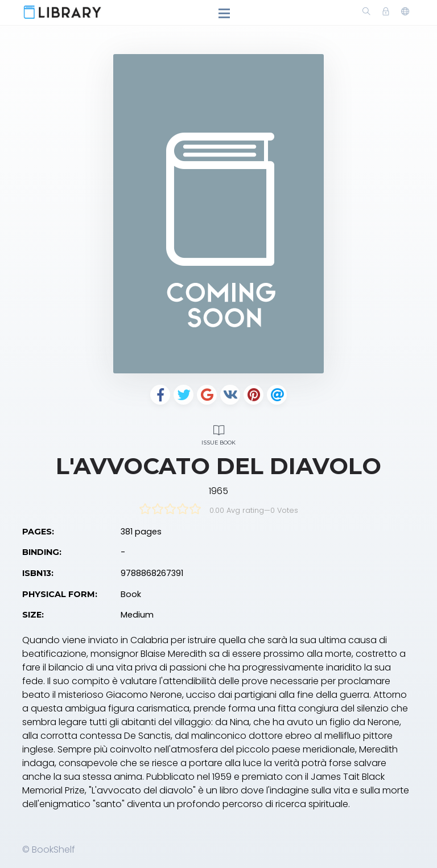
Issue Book (218, 433)
